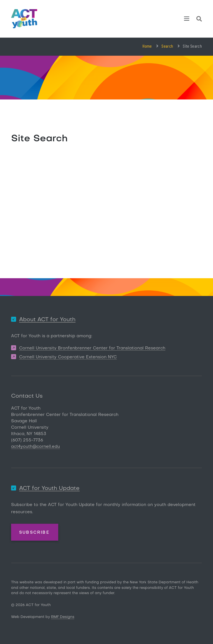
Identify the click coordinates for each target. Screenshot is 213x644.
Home (147, 46)
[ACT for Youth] (24, 19)
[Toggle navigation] (187, 19)
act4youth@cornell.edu (35, 447)
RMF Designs (63, 617)
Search (167, 46)
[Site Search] (199, 20)
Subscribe (34, 533)
